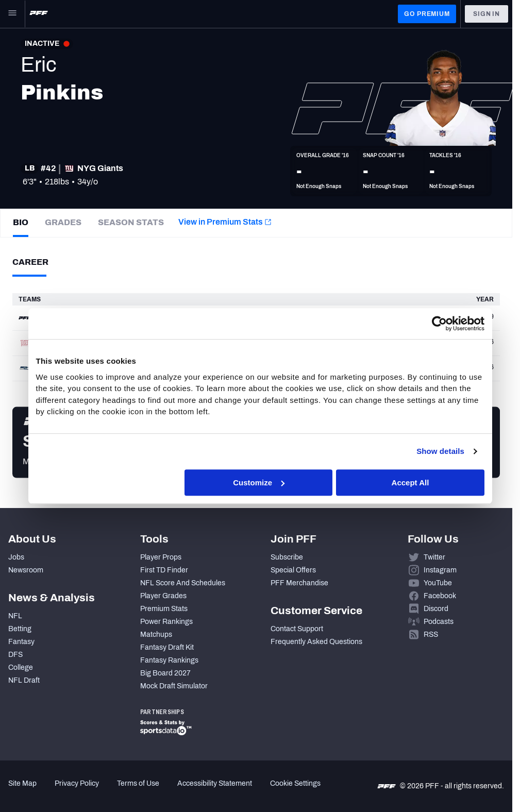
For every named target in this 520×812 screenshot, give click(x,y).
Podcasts (439, 622)
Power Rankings (166, 622)
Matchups (156, 635)
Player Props (161, 557)
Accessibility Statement (215, 783)
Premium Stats (164, 609)
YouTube (438, 583)
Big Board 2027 (165, 673)
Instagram (440, 570)
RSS (431, 635)
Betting (20, 629)
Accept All (410, 483)
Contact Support (297, 629)
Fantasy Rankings (169, 660)
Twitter (434, 557)
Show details (440, 451)
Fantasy (21, 642)
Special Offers (293, 570)
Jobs (16, 557)
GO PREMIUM (427, 14)
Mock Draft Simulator (174, 686)
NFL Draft (24, 680)
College (21, 667)
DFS (15, 655)
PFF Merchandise (299, 583)
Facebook (440, 596)
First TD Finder (164, 570)
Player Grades (163, 596)
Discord (436, 609)
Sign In (487, 14)
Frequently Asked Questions (316, 642)
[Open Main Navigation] (12, 14)
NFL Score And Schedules (183, 583)
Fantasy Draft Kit (167, 647)
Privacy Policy (77, 783)
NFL (15, 616)
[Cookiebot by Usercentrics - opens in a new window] (439, 324)
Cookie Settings (295, 783)
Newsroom (26, 570)
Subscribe (287, 557)
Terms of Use (138, 783)
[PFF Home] (39, 14)
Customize (259, 483)
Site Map (22, 783)
